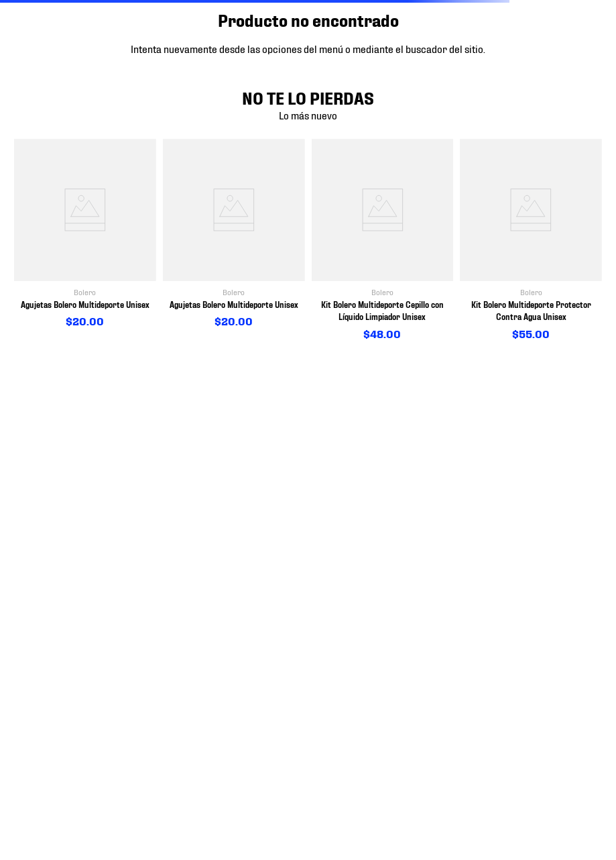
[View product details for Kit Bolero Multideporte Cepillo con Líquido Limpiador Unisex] (383, 240)
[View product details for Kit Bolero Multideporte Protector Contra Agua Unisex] (531, 240)
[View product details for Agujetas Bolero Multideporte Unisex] (85, 234)
